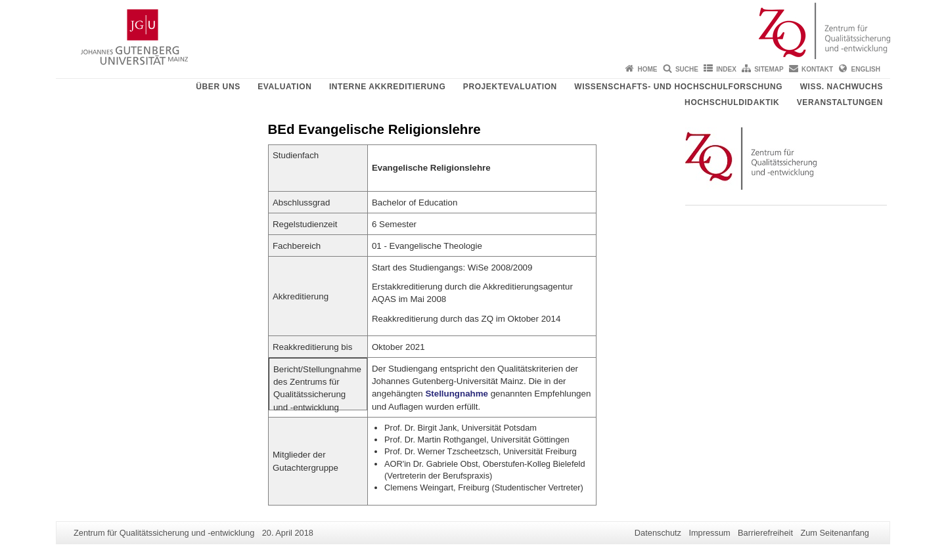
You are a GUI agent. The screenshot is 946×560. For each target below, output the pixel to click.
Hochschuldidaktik (732, 102)
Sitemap (769, 69)
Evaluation (284, 87)
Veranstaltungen (840, 102)
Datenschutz (658, 533)
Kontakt (817, 69)
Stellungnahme (457, 394)
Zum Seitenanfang (835, 533)
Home (648, 69)
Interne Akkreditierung (387, 87)
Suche (687, 69)
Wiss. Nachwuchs (842, 87)
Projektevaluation (510, 87)
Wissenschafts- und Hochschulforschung (678, 87)
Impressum (709, 533)
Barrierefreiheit (765, 533)
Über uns (218, 87)
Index (726, 69)
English (866, 69)
